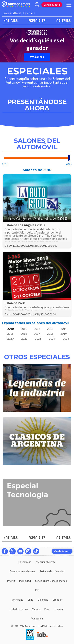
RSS (37, 590)
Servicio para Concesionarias (51, 581)
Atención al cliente (46, 562)
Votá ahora (37, 57)
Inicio (6, 13)
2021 (24, 338)
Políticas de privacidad (52, 571)
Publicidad (25, 581)
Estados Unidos (19, 609)
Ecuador (57, 600)
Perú (47, 609)
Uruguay (59, 609)
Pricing (11, 581)
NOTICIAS (11, 21)
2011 (24, 329)
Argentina (18, 600)
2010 (10, 329)
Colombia (43, 600)
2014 (64, 329)
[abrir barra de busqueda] (37, 5)
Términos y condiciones (22, 571)
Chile (30, 600)
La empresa (25, 562)
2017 (37, 334)
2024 (52, 338)
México (36, 609)
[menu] (69, 5)
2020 (10, 338)
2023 (38, 338)
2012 (37, 329)
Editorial (16, 13)
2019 (64, 334)
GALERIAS (63, 21)
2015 (10, 334)
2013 (50, 329)
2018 (50, 334)
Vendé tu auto (52, 5)
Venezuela (37, 618)
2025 (66, 338)
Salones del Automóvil (37, 144)
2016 (24, 334)
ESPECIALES (37, 21)
